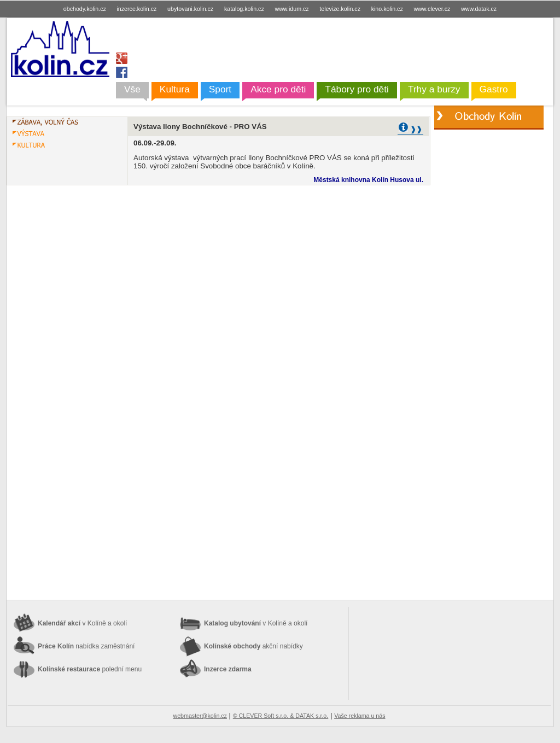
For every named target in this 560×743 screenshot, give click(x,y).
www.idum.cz (291, 9)
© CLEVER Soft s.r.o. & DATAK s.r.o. (281, 716)
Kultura (175, 89)
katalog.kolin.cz (244, 9)
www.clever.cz (432, 9)
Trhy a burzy (434, 89)
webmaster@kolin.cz (200, 716)
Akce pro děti (278, 89)
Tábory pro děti (357, 89)
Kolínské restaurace (90, 669)
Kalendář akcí (82, 623)
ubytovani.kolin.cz (190, 9)
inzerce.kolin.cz (137, 9)
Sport (220, 89)
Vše (132, 89)
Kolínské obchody (253, 646)
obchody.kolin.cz (85, 9)
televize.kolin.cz (340, 9)
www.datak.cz (479, 9)
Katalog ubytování (256, 623)
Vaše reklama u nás (360, 716)
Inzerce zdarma (228, 669)
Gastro (494, 89)
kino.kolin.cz (387, 9)
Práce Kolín (86, 646)
